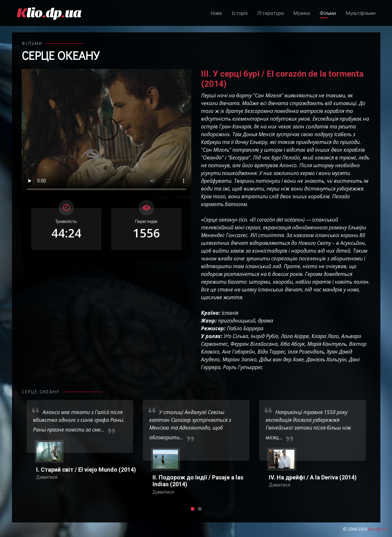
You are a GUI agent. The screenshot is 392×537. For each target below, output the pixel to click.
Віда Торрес (271, 352)
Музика (302, 13)
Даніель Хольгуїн (326, 359)
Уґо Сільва (236, 336)
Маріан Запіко (239, 359)
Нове (216, 13)
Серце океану (60, 55)
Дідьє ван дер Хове (281, 359)
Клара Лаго (325, 336)
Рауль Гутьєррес (243, 367)
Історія (240, 13)
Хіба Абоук (292, 344)
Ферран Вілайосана (254, 344)
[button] (193, 509)
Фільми (328, 13)
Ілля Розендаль (306, 352)
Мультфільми (361, 13)
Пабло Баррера (245, 328)
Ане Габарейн (238, 352)
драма (265, 321)
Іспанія (230, 313)
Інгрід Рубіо (265, 336)
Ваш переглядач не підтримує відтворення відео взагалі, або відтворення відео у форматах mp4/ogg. (106, 133)
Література (270, 13)
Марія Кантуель (327, 344)
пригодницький (237, 321)
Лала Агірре (295, 336)
